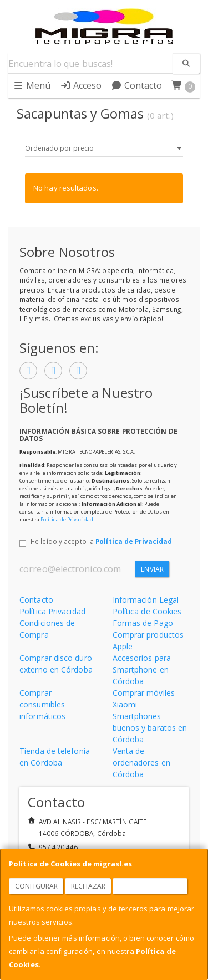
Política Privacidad (52, 611)
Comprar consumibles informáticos (42, 704)
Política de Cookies (147, 611)
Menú (32, 85)
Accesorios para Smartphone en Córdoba (142, 669)
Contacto (137, 85)
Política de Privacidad (67, 519)
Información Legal (146, 600)
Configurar (36, 886)
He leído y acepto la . (102, 541)
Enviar (152, 569)
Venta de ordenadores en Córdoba (141, 763)
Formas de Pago (143, 623)
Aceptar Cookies (150, 886)
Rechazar (88, 886)
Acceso (81, 85)
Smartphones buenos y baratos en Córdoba (150, 728)
